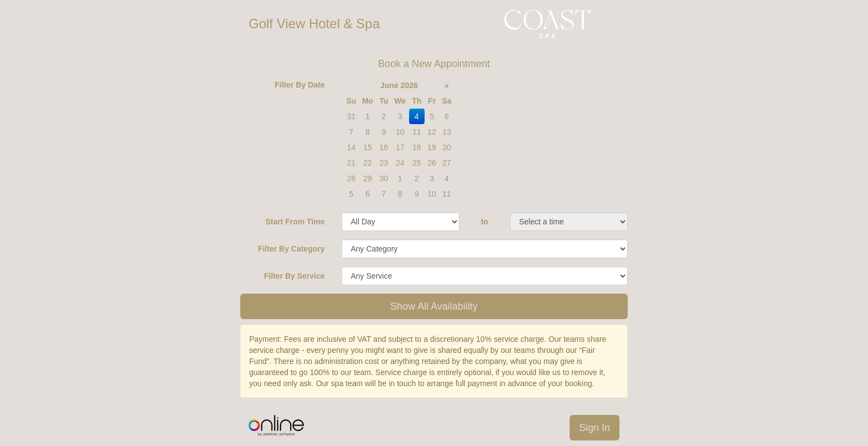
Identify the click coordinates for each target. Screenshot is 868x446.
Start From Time (295, 222)
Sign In (595, 428)
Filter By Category (291, 249)
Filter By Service (294, 276)
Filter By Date (299, 85)
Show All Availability (434, 306)
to (485, 222)
